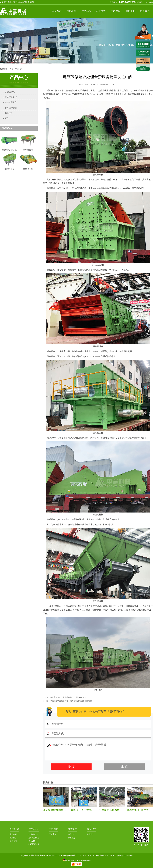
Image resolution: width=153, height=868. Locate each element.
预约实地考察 (143, 52)
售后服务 (13, 838)
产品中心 (33, 829)
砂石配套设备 (34, 844)
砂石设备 (32, 841)
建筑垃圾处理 (11, 97)
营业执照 (103, 855)
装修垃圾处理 (11, 102)
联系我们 (141, 2)
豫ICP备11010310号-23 (89, 855)
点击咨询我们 (143, 44)
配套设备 (9, 113)
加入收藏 (149, 2)
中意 (71, 11)
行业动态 (72, 838)
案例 (116, 11)
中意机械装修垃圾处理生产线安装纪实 (121, 810)
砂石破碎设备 (11, 108)
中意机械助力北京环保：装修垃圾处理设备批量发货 (71, 701)
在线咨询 (141, 37)
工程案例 (54, 829)
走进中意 (13, 834)
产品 (86, 11)
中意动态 (19, 69)
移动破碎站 (10, 92)
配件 (7, 118)
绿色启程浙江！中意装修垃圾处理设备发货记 (68, 697)
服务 (130, 11)
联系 (145, 11)
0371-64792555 (127, 2)
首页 (57, 11)
